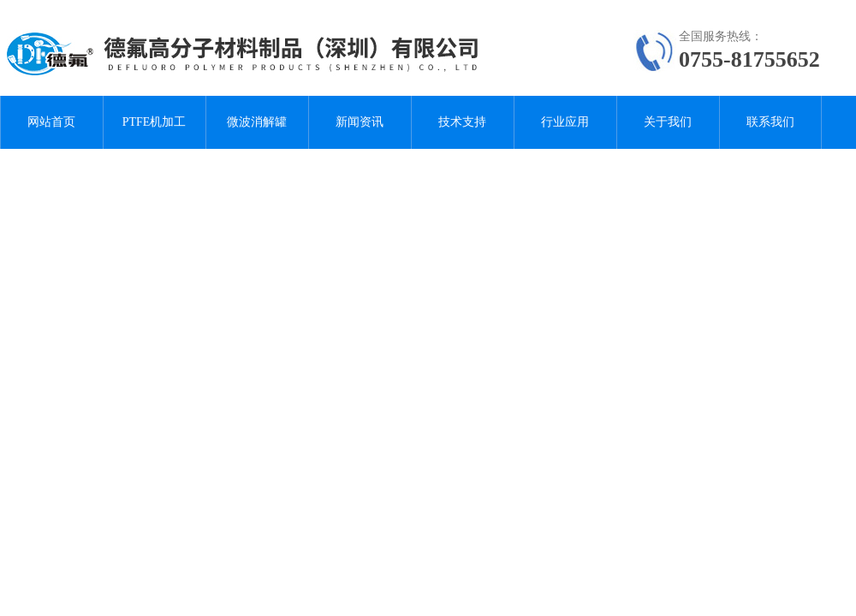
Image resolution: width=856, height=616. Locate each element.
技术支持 (462, 122)
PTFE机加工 (155, 122)
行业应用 (565, 122)
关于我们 (668, 122)
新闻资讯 (360, 122)
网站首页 (51, 122)
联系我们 (770, 122)
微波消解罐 (257, 122)
